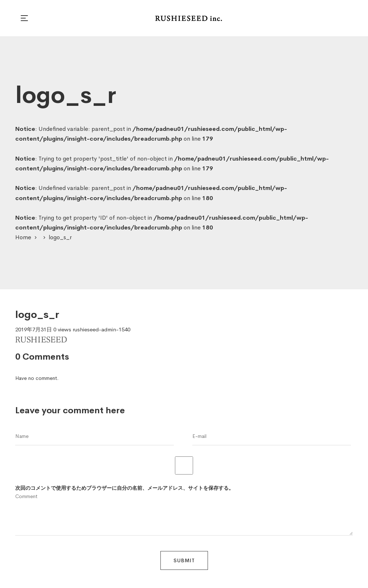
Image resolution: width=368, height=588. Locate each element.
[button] (25, 18)
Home (23, 237)
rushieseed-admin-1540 (101, 329)
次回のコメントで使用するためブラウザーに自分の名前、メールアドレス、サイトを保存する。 (124, 488)
